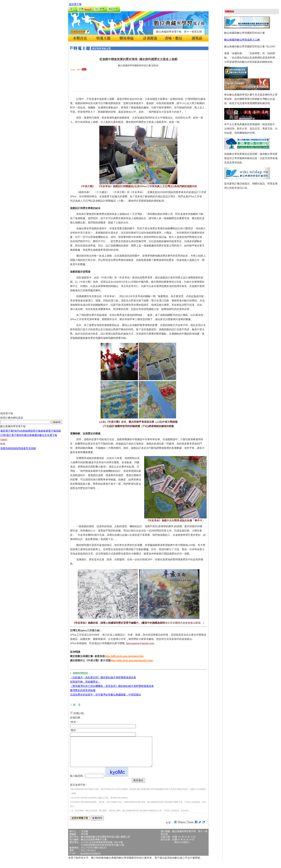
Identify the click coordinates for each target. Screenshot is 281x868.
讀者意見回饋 (28, 451)
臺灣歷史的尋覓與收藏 (83, 690)
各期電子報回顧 (52, 434)
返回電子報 (75, 4)
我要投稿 (5, 451)
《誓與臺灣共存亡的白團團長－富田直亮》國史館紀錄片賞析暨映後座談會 (112, 686)
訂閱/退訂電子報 (10, 438)
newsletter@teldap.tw (91, 859)
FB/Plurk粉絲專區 (23, 434)
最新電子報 (7, 434)
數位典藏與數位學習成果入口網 (242, 40)
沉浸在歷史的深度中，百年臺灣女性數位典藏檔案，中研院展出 (106, 695)
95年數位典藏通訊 (29, 438)
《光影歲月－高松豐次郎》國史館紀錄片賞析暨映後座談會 (103, 677)
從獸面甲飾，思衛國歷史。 (85, 682)
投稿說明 (16, 451)
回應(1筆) (79, 713)
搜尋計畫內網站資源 (12, 421)
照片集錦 (38, 434)
